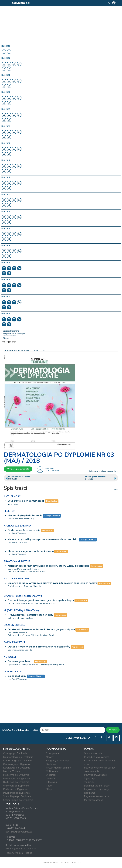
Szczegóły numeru (11, 331)
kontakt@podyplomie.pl (19, 832)
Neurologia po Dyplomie (17, 779)
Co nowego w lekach (20, 661)
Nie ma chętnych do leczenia (25, 516)
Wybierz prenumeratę (18, 469)
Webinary (51, 775)
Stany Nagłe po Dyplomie (17, 796)
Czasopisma (52, 753)
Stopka (6, 338)
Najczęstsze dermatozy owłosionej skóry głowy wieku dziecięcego (49, 566)
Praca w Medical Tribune (19, 853)
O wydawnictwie (93, 753)
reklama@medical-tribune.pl (21, 849)
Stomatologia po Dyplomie (18, 800)
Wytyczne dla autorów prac (14, 333)
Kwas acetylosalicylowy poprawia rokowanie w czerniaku (43, 539)
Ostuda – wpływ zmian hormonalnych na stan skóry (39, 647)
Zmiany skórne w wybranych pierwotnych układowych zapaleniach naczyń (52, 583)
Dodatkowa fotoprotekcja (24, 530)
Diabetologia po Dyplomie (18, 761)
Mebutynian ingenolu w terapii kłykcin (31, 551)
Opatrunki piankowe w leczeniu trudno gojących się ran (41, 630)
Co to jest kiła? (17, 676)
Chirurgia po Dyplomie (15, 753)
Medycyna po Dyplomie (16, 775)
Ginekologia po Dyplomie (17, 764)
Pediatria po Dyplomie (15, 789)
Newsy (50, 757)
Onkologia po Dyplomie (16, 786)
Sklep (49, 789)
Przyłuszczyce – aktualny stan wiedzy (30, 615)
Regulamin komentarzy (97, 796)
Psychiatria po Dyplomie (16, 793)
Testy (49, 786)
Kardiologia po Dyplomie (17, 768)
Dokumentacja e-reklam (97, 786)
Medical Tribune (12, 771)
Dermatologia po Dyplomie (17, 350)
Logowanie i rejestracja (97, 789)
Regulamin (90, 793)
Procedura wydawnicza (97, 757)
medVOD (51, 779)
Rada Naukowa (10, 336)
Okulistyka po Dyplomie (16, 782)
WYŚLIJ (113, 730)
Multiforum (52, 771)
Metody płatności (94, 800)
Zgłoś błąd (90, 779)
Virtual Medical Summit (59, 768)
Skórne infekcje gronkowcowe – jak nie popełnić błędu (41, 600)
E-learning (51, 782)
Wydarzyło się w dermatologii (26, 501)
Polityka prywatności (95, 775)
